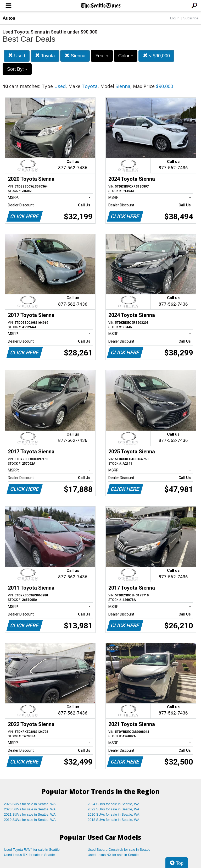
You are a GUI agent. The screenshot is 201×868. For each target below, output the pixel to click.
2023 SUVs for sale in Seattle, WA (30, 809)
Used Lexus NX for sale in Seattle (113, 855)
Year (102, 56)
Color (126, 56)
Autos (9, 18)
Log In (175, 18)
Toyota (45, 56)
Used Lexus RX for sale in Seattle (29, 855)
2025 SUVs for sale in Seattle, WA (30, 804)
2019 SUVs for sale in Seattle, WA (30, 820)
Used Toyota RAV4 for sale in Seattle (32, 850)
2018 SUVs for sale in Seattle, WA (114, 820)
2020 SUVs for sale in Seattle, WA (114, 814)
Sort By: (17, 69)
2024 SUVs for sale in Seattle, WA (114, 804)
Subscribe (191, 18)
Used (17, 56)
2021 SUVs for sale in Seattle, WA (30, 814)
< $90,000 (157, 56)
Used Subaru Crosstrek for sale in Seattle (119, 850)
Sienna (75, 56)
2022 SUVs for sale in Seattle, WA (114, 809)
